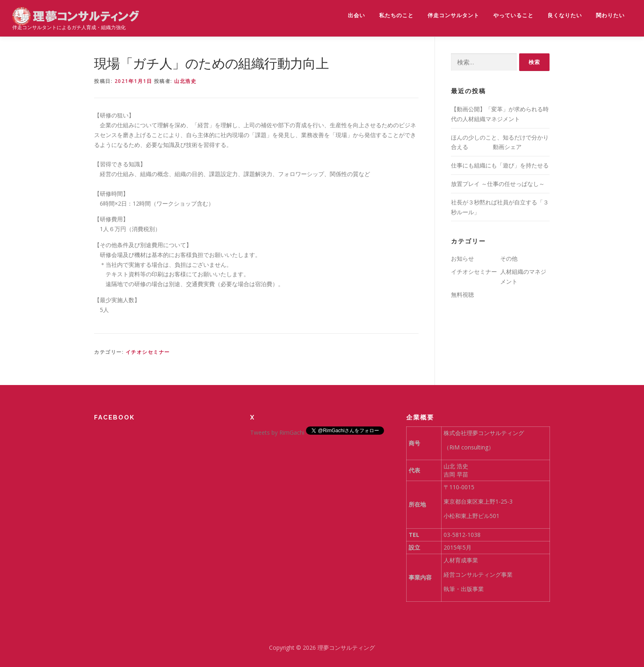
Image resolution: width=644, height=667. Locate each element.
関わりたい (610, 15)
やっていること (513, 15)
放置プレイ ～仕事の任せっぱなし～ (498, 184)
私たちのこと (396, 15)
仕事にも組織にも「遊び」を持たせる (500, 165)
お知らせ (462, 258)
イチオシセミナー (148, 352)
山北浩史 (185, 81)
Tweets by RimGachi (277, 432)
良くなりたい (565, 15)
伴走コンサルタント (453, 15)
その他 (509, 258)
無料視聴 (462, 295)
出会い (356, 15)
